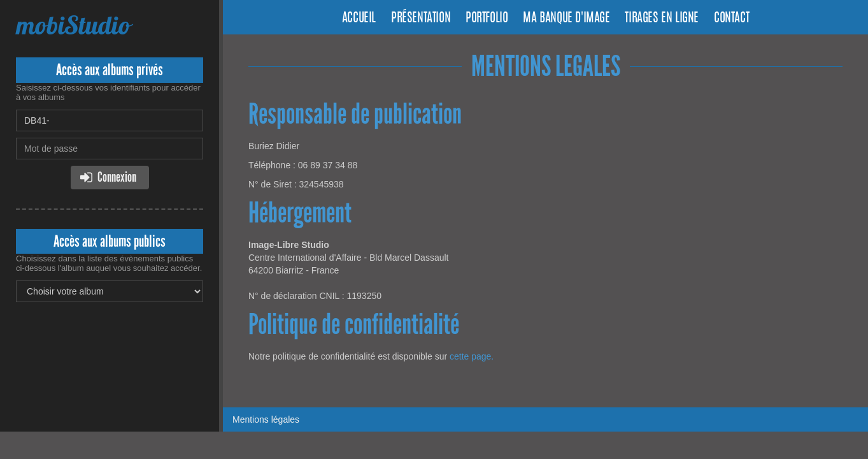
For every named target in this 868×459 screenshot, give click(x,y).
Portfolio (487, 18)
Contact (731, 18)
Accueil (359, 18)
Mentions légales (266, 419)
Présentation (421, 18)
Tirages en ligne (662, 18)
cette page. (472, 356)
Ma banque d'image (566, 18)
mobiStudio (73, 25)
